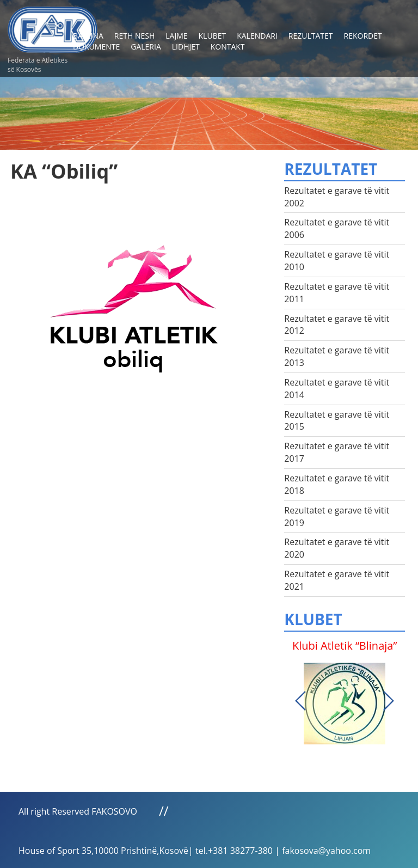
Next (389, 701)
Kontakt (228, 47)
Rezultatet (311, 36)
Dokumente (96, 47)
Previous (300, 701)
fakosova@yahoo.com (326, 851)
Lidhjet (186, 47)
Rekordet (363, 36)
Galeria (146, 47)
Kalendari (257, 36)
